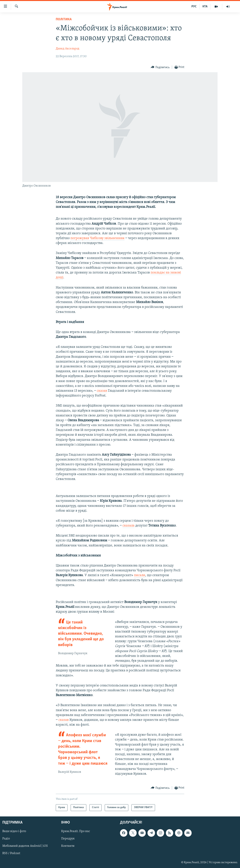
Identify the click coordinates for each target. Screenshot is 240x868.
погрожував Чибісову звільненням (97, 238)
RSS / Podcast (11, 853)
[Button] (160, 67)
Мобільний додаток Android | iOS (25, 846)
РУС (194, 7)
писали (140, 575)
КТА (205, 7)
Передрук (68, 839)
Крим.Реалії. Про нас (76, 831)
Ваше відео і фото (14, 831)
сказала (129, 526)
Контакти (68, 846)
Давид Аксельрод (68, 49)
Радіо (6, 839)
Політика (64, 19)
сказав (102, 391)
